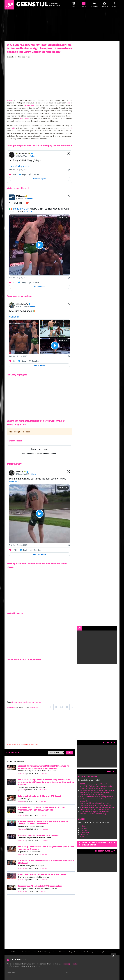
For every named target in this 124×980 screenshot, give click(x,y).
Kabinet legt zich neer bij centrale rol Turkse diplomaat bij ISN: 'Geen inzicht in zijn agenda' (96, 804)
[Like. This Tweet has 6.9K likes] (13, 175)
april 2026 (83, 828)
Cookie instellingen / (68, 952)
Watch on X (63, 218)
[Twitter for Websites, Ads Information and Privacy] (69, 170)
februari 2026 (85, 833)
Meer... (82, 837)
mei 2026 (83, 826)
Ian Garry (32, 702)
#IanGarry (14, 317)
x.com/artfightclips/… (21, 166)
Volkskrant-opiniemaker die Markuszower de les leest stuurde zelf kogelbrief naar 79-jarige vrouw (98, 808)
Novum (9, 100)
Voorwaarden (108, 952)
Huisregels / (36, 952)
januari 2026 (84, 835)
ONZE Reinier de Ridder (46, 771)
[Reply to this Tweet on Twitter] (22, 175)
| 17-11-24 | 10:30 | (36, 790)
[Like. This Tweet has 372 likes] (12, 283)
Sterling (39, 702)
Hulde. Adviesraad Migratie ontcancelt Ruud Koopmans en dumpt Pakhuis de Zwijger (95, 813)
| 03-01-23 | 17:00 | (37, 880)
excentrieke (29, 106)
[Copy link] (34, 175)
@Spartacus (11, 707)
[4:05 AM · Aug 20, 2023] (18, 356)
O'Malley (25, 702)
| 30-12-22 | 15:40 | (36, 891)
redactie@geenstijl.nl (71, 964)
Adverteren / (98, 952)
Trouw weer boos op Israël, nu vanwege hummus (97, 797)
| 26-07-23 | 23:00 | (37, 829)
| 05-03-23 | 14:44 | (37, 854)
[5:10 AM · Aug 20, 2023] (18, 545)
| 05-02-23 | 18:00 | (37, 868)
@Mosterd (21, 790)
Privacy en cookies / (53, 952)
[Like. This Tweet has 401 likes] (12, 361)
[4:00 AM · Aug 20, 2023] (18, 170)
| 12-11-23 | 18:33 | (37, 815)
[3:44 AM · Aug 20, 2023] (18, 278)
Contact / (28, 952)
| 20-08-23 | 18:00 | (27, 707)
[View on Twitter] (69, 155)
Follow (32, 156)
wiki (69, 103)
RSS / (43, 952)
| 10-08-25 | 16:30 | (37, 774)
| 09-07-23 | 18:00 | (37, 841)
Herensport (26, 877)
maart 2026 (84, 830)
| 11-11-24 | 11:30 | (35, 801)
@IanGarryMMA (21, 209)
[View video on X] (40, 245)
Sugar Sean (18, 702)
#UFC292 (28, 212)
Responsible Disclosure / (84, 952)
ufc (12, 702)
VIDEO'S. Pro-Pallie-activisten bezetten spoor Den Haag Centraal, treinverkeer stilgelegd (96, 787)
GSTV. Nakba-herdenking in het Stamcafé (94, 784)
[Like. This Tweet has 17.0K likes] (13, 550)
